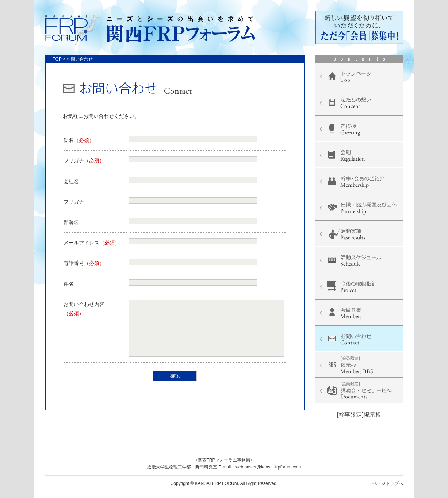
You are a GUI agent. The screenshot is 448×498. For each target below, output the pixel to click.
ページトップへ (388, 483)
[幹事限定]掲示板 (359, 415)
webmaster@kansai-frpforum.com (268, 467)
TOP (57, 59)
